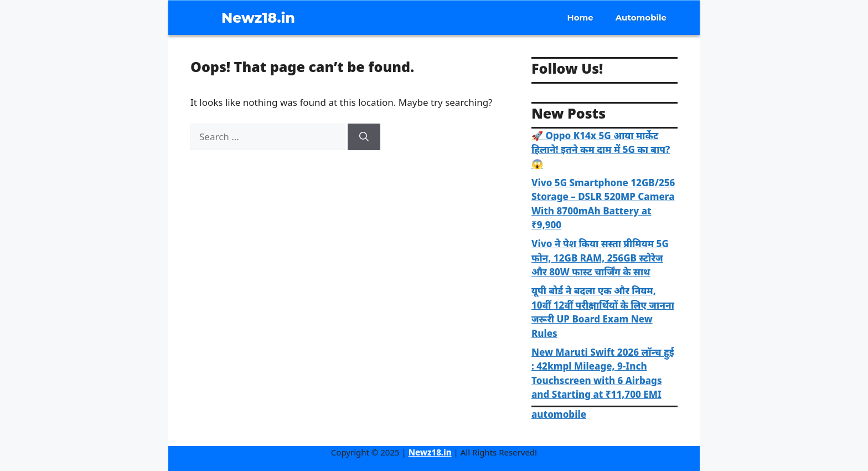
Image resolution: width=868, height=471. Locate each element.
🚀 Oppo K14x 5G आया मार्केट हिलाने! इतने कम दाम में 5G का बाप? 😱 (601, 150)
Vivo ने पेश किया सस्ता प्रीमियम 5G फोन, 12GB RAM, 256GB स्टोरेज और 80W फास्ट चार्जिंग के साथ (600, 258)
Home (580, 17)
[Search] (364, 137)
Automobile (641, 17)
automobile (559, 414)
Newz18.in (258, 18)
